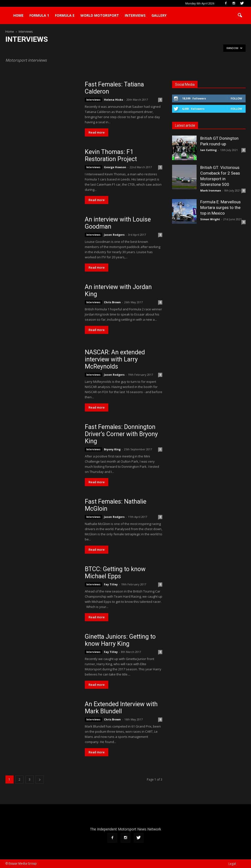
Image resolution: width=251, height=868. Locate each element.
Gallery (159, 15)
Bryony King (112, 449)
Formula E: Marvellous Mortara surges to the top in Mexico (220, 207)
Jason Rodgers (114, 235)
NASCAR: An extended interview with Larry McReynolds (115, 359)
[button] (240, 15)
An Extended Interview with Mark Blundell (121, 708)
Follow (236, 98)
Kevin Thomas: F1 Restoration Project (111, 155)
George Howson (115, 167)
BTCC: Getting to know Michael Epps (115, 573)
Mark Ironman (211, 190)
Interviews (135, 15)
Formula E (65, 15)
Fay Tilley (111, 584)
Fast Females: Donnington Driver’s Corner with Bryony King (121, 434)
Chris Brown (112, 302)
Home (18, 15)
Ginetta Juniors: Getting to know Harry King (120, 640)
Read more (97, 132)
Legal (232, 864)
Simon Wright (210, 219)
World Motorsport (100, 15)
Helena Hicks (113, 100)
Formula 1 (39, 15)
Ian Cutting (208, 150)
